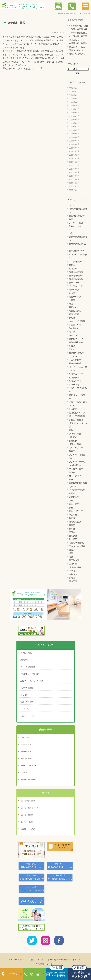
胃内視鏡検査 (26, 751)
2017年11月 (74, 165)
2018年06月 (74, 144)
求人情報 (24, 695)
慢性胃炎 (73, 571)
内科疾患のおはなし (28, 716)
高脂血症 (73, 574)
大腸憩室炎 (74, 497)
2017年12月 (74, 162)
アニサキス (74, 356)
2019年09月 (74, 109)
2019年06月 (74, 120)
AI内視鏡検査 (26, 744)
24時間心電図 (17, 23)
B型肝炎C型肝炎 (76, 543)
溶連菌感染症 (75, 465)
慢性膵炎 (73, 536)
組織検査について (77, 216)
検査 (71, 557)
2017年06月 (74, 179)
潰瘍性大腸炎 (75, 444)
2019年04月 (74, 127)
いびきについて (76, 205)
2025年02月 (74, 92)
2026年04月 (74, 88)
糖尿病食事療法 (76, 279)
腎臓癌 (72, 349)
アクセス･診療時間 (28, 667)
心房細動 (73, 441)
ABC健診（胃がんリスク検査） (33, 681)
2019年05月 (74, 123)
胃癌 (71, 304)
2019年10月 (74, 106)
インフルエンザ (76, 286)
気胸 (71, 430)
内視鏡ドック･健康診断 (30, 674)
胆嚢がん (73, 307)
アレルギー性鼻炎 (77, 462)
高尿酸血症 (74, 560)
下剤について (75, 233)
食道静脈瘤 (74, 378)
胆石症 (72, 508)
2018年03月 (74, 151)
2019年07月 (74, 116)
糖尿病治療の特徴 (28, 801)
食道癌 (72, 293)
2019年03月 (74, 130)
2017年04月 (74, 186)
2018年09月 (74, 134)
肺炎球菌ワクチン (77, 251)
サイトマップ (76, 960)
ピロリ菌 (73, 564)
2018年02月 (74, 155)
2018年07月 (74, 141)
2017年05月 (74, 183)
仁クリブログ (26, 709)
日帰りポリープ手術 (28, 766)
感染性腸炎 (74, 504)
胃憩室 (72, 265)
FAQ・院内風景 (27, 702)
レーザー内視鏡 (76, 223)
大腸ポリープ (75, 297)
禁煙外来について (77, 54)
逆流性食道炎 (75, 567)
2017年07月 (74, 176)
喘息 (71, 553)
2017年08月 (74, 172)
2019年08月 (74, 113)
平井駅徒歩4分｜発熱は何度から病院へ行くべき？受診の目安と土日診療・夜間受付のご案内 (79, 33)
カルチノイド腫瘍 (77, 321)
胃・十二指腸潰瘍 (77, 416)
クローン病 (74, 385)
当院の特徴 (25, 737)
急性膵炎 (73, 539)
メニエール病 (75, 325)
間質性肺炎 (74, 314)
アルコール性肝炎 (77, 546)
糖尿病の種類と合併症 (29, 808)
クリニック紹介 (27, 653)
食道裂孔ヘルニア (77, 413)
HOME (14, 960)
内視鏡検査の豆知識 (28, 779)
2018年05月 (74, 148)
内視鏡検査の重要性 (78, 43)
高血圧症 (73, 581)
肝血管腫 (73, 409)
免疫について (75, 219)
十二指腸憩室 (75, 360)
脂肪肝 (72, 550)
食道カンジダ (75, 381)
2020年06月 (74, 95)
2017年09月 (74, 169)
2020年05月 (74, 99)
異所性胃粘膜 (75, 363)
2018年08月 (74, 137)
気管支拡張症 (75, 311)
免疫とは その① (77, 47)
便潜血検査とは (76, 50)
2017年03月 (74, 190)
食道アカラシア (76, 374)
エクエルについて (77, 353)
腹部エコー (74, 283)
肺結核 (72, 318)
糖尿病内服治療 (27, 815)
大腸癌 (72, 300)
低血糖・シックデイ (28, 829)
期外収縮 (73, 437)
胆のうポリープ (76, 511)
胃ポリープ (74, 290)
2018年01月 (74, 158)
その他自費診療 (27, 688)
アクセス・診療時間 (47, 960)
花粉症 (72, 578)
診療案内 (24, 660)
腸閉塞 (72, 493)
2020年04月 (74, 102)
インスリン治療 (27, 822)
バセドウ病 (74, 335)
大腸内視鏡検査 (27, 758)
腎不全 (72, 532)
